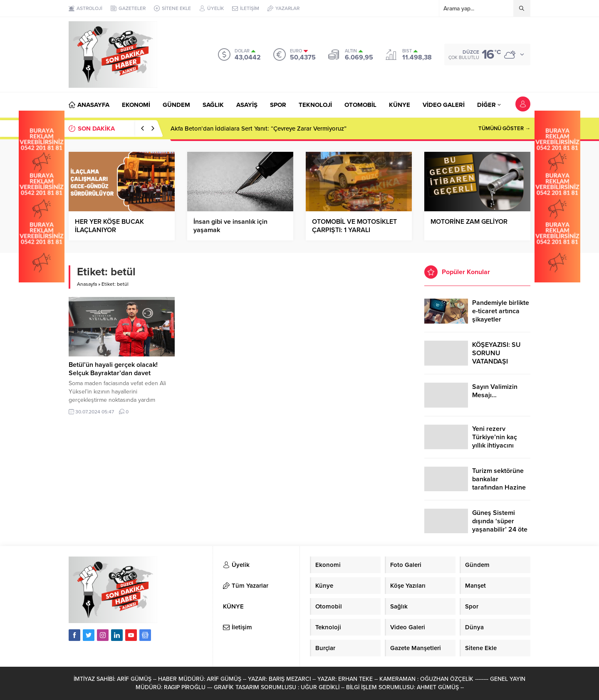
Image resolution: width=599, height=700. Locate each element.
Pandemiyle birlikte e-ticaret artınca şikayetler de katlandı (501, 315)
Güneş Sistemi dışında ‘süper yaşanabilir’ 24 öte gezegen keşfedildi (500, 525)
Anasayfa (87, 284)
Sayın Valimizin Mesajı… (495, 391)
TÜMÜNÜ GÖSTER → (504, 129)
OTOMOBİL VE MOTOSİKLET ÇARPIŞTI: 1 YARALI (354, 226)
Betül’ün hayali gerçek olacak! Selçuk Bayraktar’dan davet (113, 369)
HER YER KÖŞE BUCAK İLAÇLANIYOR (109, 226)
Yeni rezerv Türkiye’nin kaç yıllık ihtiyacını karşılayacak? (495, 441)
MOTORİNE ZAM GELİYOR (469, 222)
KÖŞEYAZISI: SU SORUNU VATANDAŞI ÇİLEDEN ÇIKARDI (499, 357)
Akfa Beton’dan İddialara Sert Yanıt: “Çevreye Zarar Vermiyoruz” (259, 129)
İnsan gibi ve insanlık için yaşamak (230, 226)
